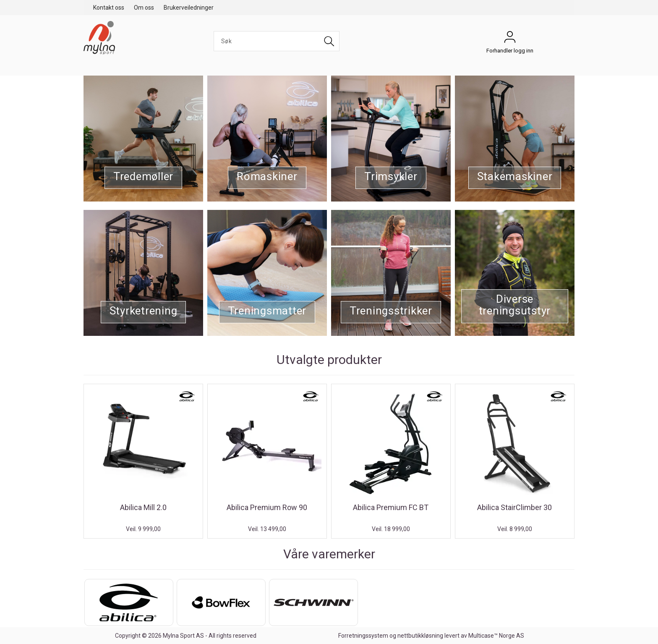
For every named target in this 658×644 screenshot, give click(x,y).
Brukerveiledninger (189, 8)
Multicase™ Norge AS (496, 636)
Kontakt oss (109, 8)
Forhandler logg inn (510, 39)
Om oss (144, 8)
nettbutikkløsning (420, 636)
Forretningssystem (363, 636)
